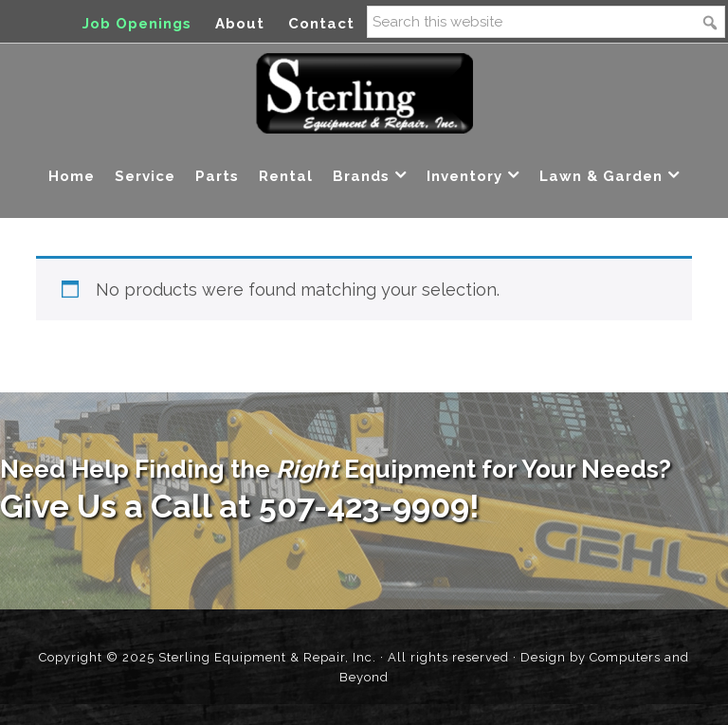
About (240, 24)
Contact (321, 24)
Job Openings (137, 24)
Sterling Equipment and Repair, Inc (364, 93)
